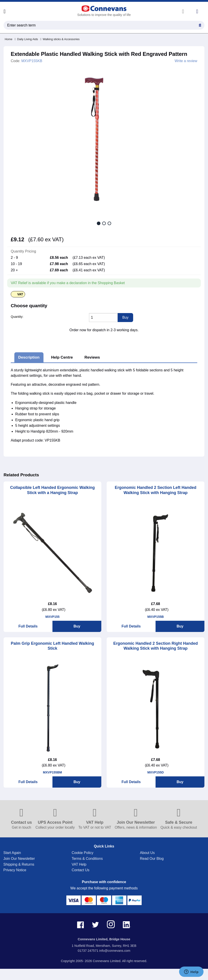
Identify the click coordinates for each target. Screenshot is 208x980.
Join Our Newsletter (19, 859)
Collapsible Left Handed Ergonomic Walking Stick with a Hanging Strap (52, 490)
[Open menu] (5, 11)
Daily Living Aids (26, 39)
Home (9, 39)
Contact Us (81, 870)
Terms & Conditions (87, 859)
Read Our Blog (152, 859)
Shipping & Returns (19, 864)
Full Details (28, 626)
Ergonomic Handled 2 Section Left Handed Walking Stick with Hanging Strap (156, 490)
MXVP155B (155, 617)
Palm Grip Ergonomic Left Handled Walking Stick (52, 646)
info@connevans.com (115, 951)
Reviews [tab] (92, 357)
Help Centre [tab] (62, 357)
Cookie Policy (83, 853)
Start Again (12, 853)
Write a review (186, 61)
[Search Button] (200, 25)
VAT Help (79, 864)
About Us (147, 853)
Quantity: (17, 317)
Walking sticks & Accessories (60, 39)
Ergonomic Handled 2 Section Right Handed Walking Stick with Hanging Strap (155, 646)
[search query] (104, 25)
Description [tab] (29, 357)
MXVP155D (155, 772)
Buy (77, 626)
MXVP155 (52, 617)
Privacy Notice (15, 870)
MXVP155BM (53, 772)
